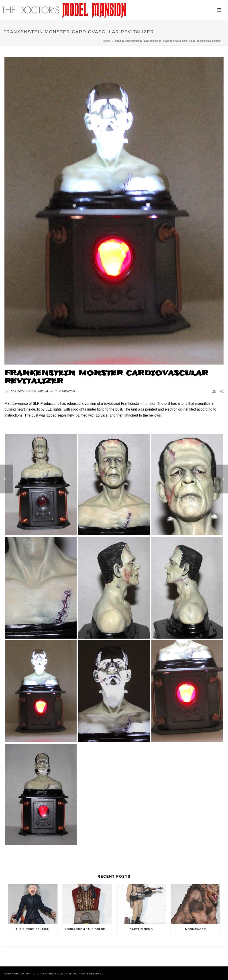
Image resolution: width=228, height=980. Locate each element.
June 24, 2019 (47, 391)
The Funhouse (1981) (33, 929)
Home (107, 41)
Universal (68, 391)
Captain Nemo (141, 929)
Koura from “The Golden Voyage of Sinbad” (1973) (88, 929)
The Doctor (17, 391)
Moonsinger (196, 929)
